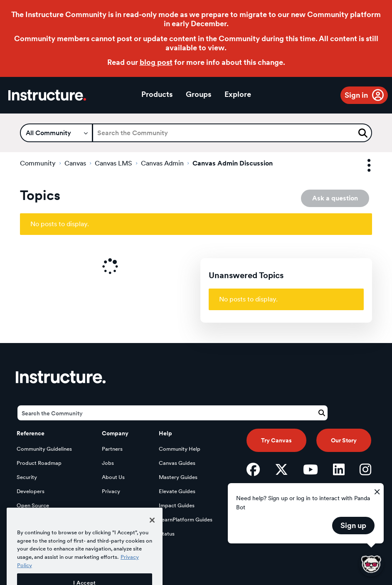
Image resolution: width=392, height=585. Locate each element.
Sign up (353, 525)
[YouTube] (311, 469)
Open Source (33, 505)
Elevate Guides (177, 491)
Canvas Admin (162, 163)
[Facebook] (253, 469)
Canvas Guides (177, 463)
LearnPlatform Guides (186, 520)
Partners (112, 449)
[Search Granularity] (56, 133)
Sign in (356, 95)
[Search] (232, 133)
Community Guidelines (44, 449)
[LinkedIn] (339, 469)
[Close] (152, 531)
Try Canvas (276, 440)
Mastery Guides (178, 477)
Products (157, 94)
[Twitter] (281, 469)
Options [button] (362, 166)
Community (38, 163)
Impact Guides (177, 505)
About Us (113, 477)
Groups (198, 94)
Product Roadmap (39, 463)
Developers (31, 491)
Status (167, 534)
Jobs (108, 463)
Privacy (111, 491)
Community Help (180, 449)
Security (27, 477)
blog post (156, 62)
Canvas (75, 163)
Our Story (344, 440)
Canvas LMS (113, 163)
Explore (238, 94)
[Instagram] (365, 469)
